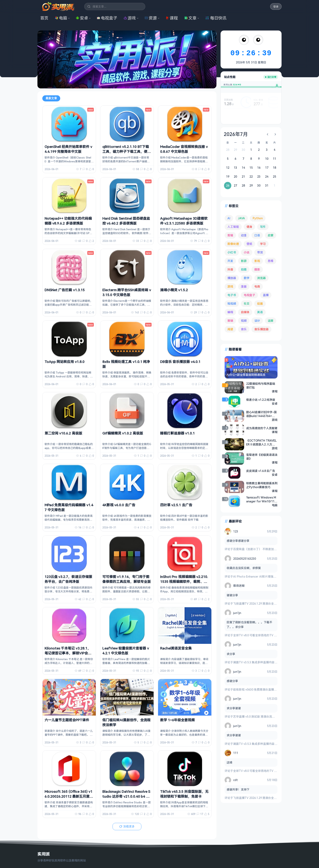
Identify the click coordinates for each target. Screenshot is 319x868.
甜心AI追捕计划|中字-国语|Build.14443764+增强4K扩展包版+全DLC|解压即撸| (261, 414)
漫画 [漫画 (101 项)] (244, 286)
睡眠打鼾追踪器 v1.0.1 (177, 433)
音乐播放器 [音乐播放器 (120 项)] (261, 329)
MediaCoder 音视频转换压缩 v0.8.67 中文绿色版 (184, 149)
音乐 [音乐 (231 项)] (244, 329)
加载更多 (127, 826)
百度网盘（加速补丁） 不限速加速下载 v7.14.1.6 (264, 549)
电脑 (61, 18)
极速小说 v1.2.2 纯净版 (261, 400)
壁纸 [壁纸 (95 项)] (249, 244)
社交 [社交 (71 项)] (247, 304)
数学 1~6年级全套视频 (177, 720)
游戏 (130, 18)
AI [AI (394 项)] (229, 218)
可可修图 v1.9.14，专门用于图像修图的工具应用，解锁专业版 (127, 579)
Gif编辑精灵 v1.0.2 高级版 (123, 433)
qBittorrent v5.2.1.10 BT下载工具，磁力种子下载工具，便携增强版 (127, 152)
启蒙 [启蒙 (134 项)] (271, 235)
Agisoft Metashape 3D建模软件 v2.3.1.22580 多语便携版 (184, 221)
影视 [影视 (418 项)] (257, 261)
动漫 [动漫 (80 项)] (244, 235)
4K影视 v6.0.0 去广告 (119, 505)
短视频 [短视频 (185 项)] (232, 304)
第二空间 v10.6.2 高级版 (63, 433)
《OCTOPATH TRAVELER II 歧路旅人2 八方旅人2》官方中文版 (261, 442)
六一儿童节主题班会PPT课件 (67, 720)
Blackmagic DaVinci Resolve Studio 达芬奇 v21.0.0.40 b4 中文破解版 (126, 796)
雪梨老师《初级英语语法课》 (262, 457)
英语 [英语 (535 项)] (260, 312)
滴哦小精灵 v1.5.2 (174, 290)
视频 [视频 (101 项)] (244, 321)
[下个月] (275, 134)
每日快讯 (216, 18)
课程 (172, 18)
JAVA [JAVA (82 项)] (241, 218)
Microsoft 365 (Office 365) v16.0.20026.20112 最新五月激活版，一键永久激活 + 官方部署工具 (69, 799)
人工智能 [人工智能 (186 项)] (233, 227)
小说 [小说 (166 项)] (247, 252)
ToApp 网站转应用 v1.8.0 (64, 362)
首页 (44, 18)
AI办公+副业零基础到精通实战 (246, 375)
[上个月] (268, 134)
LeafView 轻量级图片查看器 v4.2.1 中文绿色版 (126, 651)
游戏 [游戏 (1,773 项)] (230, 286)
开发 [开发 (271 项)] (230, 261)
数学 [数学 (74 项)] (247, 278)
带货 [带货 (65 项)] (260, 252)
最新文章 (51, 98)
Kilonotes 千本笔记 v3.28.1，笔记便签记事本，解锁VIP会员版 (68, 653)
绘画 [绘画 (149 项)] (260, 304)
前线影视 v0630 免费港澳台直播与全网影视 (261, 689)
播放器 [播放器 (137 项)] (232, 278)
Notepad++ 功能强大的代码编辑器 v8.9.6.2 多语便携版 (68, 221)
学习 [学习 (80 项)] (263, 244)
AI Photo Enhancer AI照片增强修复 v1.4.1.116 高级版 (268, 576)
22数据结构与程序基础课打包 (261, 386)
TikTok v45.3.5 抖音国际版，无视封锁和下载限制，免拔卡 (184, 794)
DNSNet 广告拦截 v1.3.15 (65, 290)
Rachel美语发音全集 (176, 648)
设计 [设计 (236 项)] (257, 321)
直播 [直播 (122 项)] (266, 295)
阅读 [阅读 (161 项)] (230, 329)
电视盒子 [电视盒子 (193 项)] (249, 295)
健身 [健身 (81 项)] (249, 227)
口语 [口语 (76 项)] (257, 235)
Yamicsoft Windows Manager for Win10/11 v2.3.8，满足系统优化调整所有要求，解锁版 (261, 499)
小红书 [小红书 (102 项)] (232, 252)
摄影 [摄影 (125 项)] (257, 269)
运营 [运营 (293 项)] (271, 321)
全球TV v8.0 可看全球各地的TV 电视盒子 (259, 635)
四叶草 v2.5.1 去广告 (176, 505)
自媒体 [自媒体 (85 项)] (245, 312)
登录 (276, 7)
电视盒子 (107, 18)
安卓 (82, 18)
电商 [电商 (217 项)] (257, 286)
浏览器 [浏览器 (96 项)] (261, 278)
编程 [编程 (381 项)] (230, 312)
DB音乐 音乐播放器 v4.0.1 (180, 362)
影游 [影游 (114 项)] (244, 261)
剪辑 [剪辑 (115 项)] (230, 235)
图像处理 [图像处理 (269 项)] (233, 244)
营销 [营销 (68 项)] (230, 321)
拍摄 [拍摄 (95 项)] (244, 269)
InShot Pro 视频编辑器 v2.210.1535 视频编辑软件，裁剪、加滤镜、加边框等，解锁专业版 (184, 582)
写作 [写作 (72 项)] (263, 227)
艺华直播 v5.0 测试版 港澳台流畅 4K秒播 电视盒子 (265, 716)
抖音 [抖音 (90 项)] (230, 269)
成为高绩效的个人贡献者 (262, 428)
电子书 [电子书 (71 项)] (232, 295)
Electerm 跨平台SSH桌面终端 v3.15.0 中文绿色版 (127, 292)
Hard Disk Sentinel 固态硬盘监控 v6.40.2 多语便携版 (126, 221)
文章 (190, 18)
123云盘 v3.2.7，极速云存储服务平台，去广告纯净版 (68, 579)
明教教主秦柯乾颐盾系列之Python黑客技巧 (262, 485)
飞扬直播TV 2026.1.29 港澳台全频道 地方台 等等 (264, 603)
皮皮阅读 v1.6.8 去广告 (261, 471)
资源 (151, 18)
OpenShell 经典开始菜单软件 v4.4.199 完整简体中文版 (68, 149)
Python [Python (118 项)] (258, 218)
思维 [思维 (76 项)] (271, 261)
